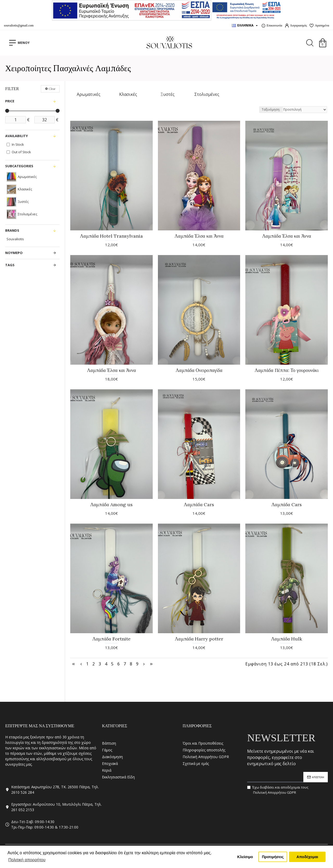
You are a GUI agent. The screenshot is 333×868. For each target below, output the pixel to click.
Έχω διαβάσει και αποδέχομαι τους (278, 790)
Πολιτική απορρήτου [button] (27, 860)
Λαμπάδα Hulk (287, 639)
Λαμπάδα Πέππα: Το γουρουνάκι (287, 370)
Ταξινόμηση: (271, 109)
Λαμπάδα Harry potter (199, 639)
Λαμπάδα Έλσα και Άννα (199, 236)
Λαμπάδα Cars (199, 505)
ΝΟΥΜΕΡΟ (14, 253)
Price (10, 101)
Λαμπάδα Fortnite (111, 639)
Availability (17, 136)
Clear (52, 89)
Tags (10, 265)
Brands (12, 230)
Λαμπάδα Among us (111, 505)
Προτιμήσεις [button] (273, 857)
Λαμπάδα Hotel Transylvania (111, 236)
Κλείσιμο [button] (245, 857)
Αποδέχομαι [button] (307, 857)
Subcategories (19, 166)
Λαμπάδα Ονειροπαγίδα (199, 370)
